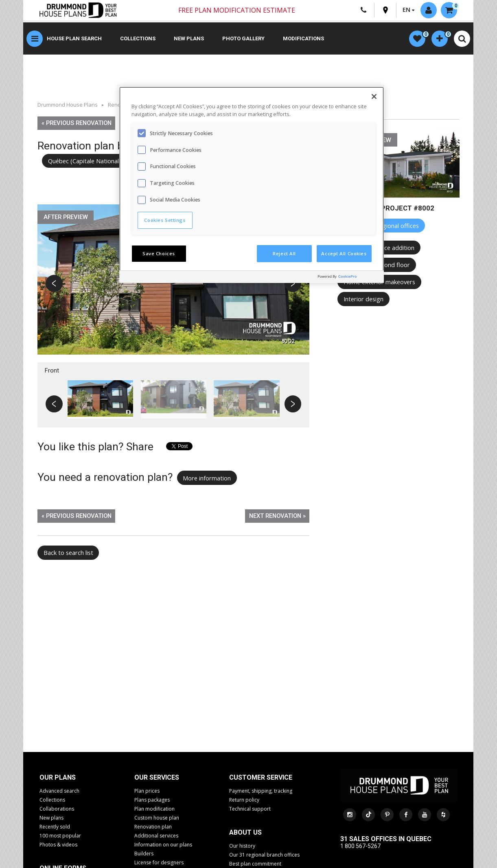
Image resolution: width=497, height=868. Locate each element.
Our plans (58, 777)
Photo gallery (243, 38)
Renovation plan (153, 827)
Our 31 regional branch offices (264, 855)
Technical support (250, 809)
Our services (157, 777)
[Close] (374, 96)
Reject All (284, 253)
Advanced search (59, 791)
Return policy (244, 800)
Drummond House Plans (68, 105)
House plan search (74, 38)
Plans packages (152, 800)
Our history (242, 846)
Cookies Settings (165, 220)
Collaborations (57, 809)
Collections (138, 38)
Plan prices (147, 791)
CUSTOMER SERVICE (261, 777)
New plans (189, 38)
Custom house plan (157, 818)
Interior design (363, 299)
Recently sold (55, 827)
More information (207, 478)
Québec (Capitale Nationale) (86, 161)
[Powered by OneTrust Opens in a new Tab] (349, 278)
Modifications (303, 38)
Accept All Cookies (344, 253)
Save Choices (159, 253)
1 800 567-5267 (360, 846)
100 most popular (60, 836)
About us (245, 832)
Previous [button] (55, 284)
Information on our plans (163, 845)
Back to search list (68, 552)
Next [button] (293, 284)
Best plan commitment (255, 864)
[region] (252, 185)
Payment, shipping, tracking (261, 791)
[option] (174, 283)
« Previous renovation (77, 123)
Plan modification (154, 809)
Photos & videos (58, 845)
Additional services (156, 836)
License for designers (159, 863)
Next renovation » (277, 516)
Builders (144, 854)
